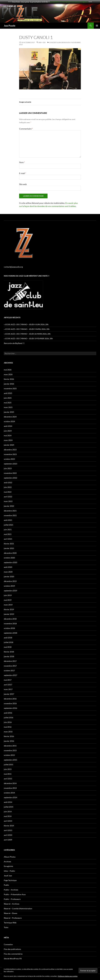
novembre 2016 (10, 703)
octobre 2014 (9, 793)
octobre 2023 (9, 459)
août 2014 (8, 802)
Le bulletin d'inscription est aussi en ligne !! (69, 2)
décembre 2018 (10, 619)
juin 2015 (8, 769)
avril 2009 (8, 840)
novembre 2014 (10, 788)
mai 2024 (8, 435)
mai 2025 (8, 403)
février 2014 (9, 826)
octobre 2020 (9, 558)
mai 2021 (8, 534)
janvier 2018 (9, 656)
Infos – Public (9, 871)
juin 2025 (8, 398)
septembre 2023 (10, 464)
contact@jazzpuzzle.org (13, 267)
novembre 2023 (10, 454)
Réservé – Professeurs (13, 918)
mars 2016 (8, 732)
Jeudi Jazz (8, 876)
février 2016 (9, 736)
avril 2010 (8, 835)
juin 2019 (8, 595)
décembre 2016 (10, 699)
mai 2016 (8, 727)
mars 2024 (8, 440)
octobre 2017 (9, 671)
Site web (23, 184)
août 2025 (8, 393)
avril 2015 (8, 779)
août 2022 (8, 482)
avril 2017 (8, 685)
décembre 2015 (10, 746)
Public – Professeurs (12, 899)
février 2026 (9, 379)
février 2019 (9, 609)
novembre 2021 (10, 515)
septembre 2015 (10, 760)
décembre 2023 (10, 450)
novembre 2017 (10, 666)
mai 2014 (8, 816)
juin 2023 (8, 468)
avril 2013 (8, 830)
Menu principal (97, 26)
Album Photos (10, 857)
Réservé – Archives (12, 904)
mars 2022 (8, 501)
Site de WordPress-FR (13, 959)
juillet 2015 (9, 765)
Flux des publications (12, 949)
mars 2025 (8, 407)
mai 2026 (8, 370)
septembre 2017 (10, 675)
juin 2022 (8, 487)
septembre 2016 (10, 708)
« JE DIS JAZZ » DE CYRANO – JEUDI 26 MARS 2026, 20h (27, 334)
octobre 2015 (9, 755)
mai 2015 (8, 774)
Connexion (8, 944)
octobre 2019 (9, 586)
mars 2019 (8, 605)
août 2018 (8, 638)
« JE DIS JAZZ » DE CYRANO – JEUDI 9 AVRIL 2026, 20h (27, 329)
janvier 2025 (9, 412)
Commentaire (26, 129)
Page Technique (10, 880)
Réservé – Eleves (11, 913)
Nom (22, 162)
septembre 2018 (10, 633)
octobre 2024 (9, 421)
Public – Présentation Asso (15, 894)
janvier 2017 (9, 694)
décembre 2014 (10, 783)
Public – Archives (11, 890)
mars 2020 (8, 572)
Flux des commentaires (13, 954)
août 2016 (8, 713)
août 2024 (8, 426)
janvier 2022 (9, 506)
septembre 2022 (10, 478)
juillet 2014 (9, 807)
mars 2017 (8, 689)
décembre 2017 (10, 661)
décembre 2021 (10, 511)
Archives (7, 862)
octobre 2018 (9, 628)
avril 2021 (8, 539)
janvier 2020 (9, 576)
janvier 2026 (9, 384)
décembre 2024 (10, 417)
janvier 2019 (9, 614)
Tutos (6, 927)
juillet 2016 (9, 718)
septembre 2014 (10, 797)
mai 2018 (8, 647)
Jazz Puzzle (10, 26)
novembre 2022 (10, 473)
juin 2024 (8, 431)
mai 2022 (8, 492)
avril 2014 (8, 821)
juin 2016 (8, 722)
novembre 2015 (10, 750)
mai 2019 (8, 600)
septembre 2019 (10, 591)
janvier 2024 (9, 445)
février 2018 (9, 652)
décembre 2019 (10, 581)
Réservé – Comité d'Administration (18, 909)
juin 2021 (8, 529)
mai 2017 (8, 680)
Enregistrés (8, 866)
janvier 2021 (9, 548)
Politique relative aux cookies (68, 976)
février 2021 (9, 544)
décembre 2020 (10, 553)
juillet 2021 (9, 525)
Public (7, 885)
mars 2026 (8, 374)
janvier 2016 (9, 741)
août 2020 (8, 567)
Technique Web (10, 923)
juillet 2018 (9, 642)
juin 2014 (8, 812)
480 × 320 (42, 42)
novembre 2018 (10, 623)
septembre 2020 (10, 562)
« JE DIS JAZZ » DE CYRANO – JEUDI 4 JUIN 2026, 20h (26, 324)
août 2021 (8, 520)
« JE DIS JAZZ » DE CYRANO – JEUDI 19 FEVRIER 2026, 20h (28, 338)
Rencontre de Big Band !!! (14, 343)
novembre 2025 (10, 388)
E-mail (23, 173)
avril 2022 (8, 497)
